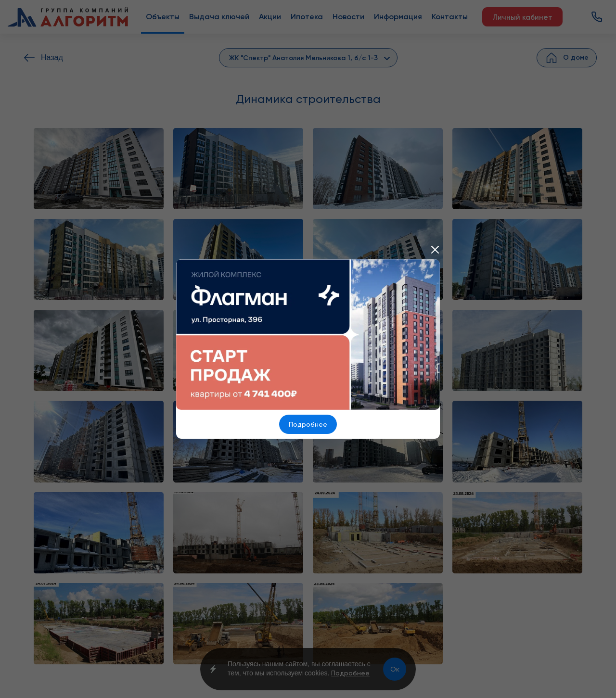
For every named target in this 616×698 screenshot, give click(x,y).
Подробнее (308, 424)
